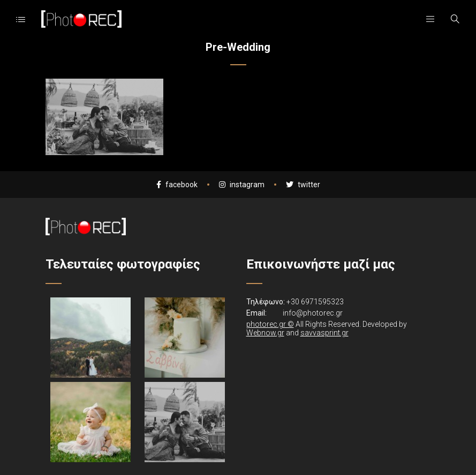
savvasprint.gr (324, 333)
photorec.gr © (270, 324)
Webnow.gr (265, 333)
